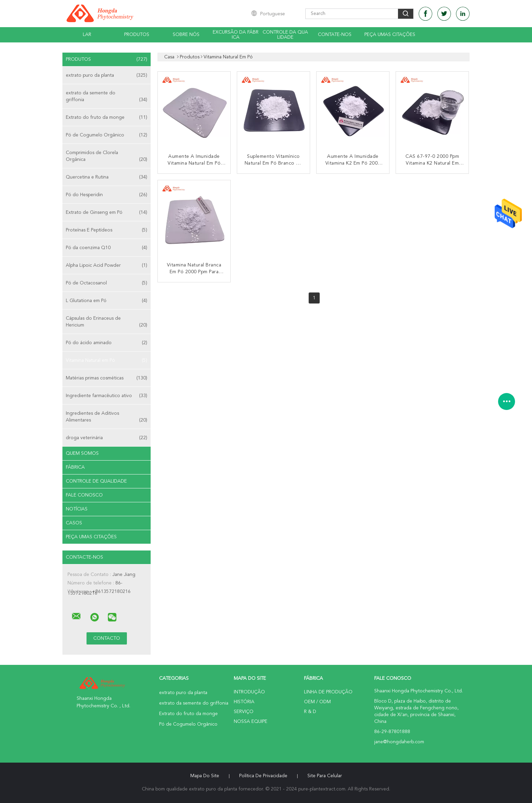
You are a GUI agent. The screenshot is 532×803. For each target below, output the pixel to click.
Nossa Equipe (251, 722)
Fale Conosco (84, 495)
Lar (87, 35)
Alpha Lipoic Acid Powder (107, 265)
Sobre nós (186, 35)
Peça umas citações (390, 35)
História (244, 702)
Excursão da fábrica (236, 35)
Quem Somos (82, 453)
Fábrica (75, 467)
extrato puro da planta (107, 75)
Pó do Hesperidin (107, 195)
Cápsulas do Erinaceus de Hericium (107, 322)
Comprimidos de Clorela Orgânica (107, 157)
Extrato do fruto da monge (107, 117)
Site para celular (325, 776)
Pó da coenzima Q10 (107, 248)
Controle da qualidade (285, 35)
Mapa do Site (205, 776)
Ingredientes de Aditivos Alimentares (107, 417)
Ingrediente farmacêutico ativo (107, 396)
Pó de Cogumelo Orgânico (107, 135)
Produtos (137, 35)
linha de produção (328, 692)
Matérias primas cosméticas (107, 378)
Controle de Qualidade (96, 481)
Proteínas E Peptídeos (107, 230)
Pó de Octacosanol (107, 283)
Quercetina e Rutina (107, 177)
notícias (77, 509)
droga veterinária (107, 438)
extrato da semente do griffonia (107, 97)
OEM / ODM (317, 702)
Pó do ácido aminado (107, 343)
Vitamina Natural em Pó (107, 360)
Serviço (244, 712)
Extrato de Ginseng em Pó (107, 212)
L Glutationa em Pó (107, 301)
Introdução (249, 692)
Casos (74, 523)
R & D (310, 712)
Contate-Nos (335, 35)
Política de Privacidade (263, 776)
